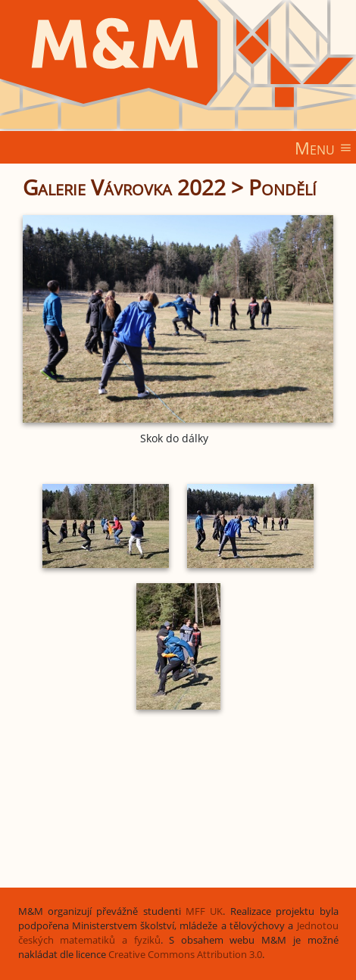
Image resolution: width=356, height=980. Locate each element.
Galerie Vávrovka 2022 (124, 187)
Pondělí (283, 187)
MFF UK (204, 911)
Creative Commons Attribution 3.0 (185, 955)
